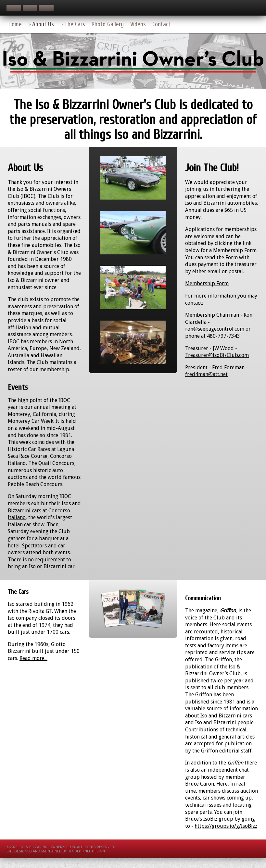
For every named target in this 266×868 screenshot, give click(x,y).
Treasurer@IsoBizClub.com (217, 355)
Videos (138, 24)
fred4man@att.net (206, 374)
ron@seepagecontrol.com (215, 329)
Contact (161, 24)
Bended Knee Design (86, 851)
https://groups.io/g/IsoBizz (226, 826)
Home (15, 24)
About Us (43, 24)
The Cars (75, 24)
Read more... (33, 658)
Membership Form (207, 283)
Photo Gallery (108, 24)
